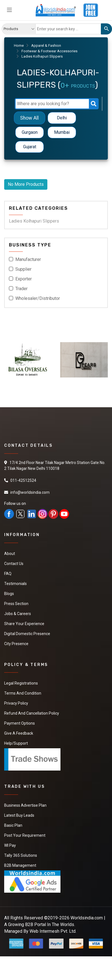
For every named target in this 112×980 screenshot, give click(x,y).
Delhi (62, 118)
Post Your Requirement (25, 835)
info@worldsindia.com (30, 492)
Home (19, 45)
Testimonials (15, 584)
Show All (29, 118)
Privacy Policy (16, 703)
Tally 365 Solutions (21, 855)
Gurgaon (30, 132)
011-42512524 (23, 480)
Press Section (16, 604)
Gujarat (30, 147)
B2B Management (20, 865)
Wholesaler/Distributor (38, 298)
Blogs (9, 594)
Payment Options (20, 723)
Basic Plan (13, 825)
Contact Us (14, 564)
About (10, 554)
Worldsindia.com (87, 918)
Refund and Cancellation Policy (32, 713)
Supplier (23, 269)
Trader (21, 289)
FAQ (8, 574)
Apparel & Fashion (46, 45)
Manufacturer (28, 259)
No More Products (26, 184)
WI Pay (10, 845)
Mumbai (62, 132)
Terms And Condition (23, 693)
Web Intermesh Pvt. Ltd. (53, 931)
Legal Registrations (21, 683)
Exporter (24, 279)
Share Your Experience (24, 624)
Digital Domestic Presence (27, 634)
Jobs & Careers (18, 614)
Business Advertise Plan (25, 805)
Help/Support (16, 743)
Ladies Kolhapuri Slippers (34, 221)
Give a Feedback (19, 733)
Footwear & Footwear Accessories (49, 51)
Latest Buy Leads (19, 815)
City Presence (16, 644)
